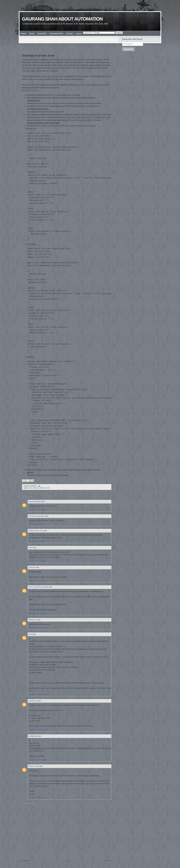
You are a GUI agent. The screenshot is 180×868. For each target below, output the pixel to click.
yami (30, 634)
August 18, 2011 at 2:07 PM (37, 561)
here (55, 95)
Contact (69, 34)
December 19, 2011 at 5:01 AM (38, 730)
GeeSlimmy (33, 701)
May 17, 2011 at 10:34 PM (37, 510)
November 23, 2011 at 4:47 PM (38, 694)
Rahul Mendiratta (35, 502)
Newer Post (26, 861)
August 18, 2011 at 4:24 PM (37, 581)
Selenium (36, 488)
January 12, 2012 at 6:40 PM (38, 760)
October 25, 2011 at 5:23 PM (38, 613)
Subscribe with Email (132, 39)
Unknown (32, 567)
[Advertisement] (67, 45)
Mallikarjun (32, 620)
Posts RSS (42, 34)
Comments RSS (56, 34)
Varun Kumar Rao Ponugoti (38, 587)
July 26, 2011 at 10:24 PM (37, 541)
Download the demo (30, 90)
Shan (30, 548)
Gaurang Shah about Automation (62, 19)
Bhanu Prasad (34, 766)
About (32, 34)
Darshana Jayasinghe (36, 516)
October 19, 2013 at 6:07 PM (38, 798)
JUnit (30, 488)
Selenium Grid (45, 488)
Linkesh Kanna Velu (36, 531)
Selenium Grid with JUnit (38, 56)
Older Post (108, 861)
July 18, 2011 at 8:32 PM (36, 524)
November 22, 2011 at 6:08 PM (38, 628)
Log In (79, 34)
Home (23, 34)
